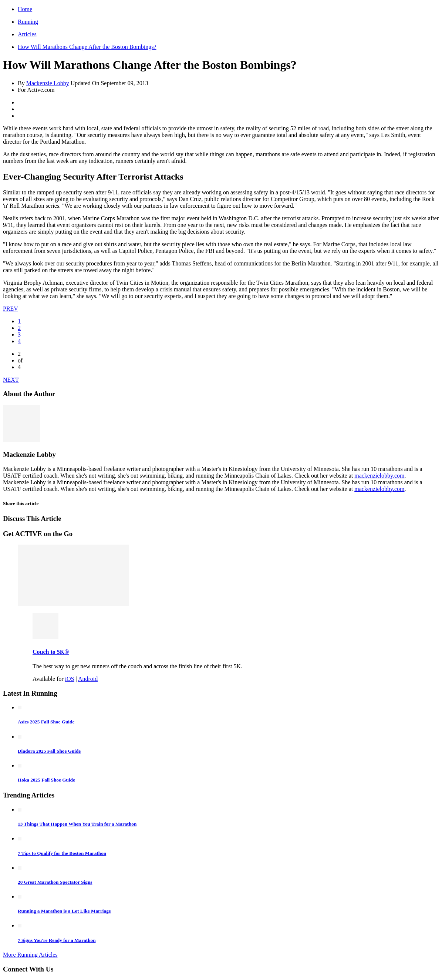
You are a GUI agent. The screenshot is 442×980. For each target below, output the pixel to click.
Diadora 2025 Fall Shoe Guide (49, 751)
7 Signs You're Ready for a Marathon (57, 940)
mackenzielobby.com (379, 476)
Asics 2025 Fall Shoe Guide (46, 722)
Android (88, 679)
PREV (11, 309)
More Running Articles (30, 955)
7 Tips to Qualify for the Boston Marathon (62, 853)
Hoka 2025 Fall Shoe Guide (46, 780)
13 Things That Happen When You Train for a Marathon (77, 824)
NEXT (11, 380)
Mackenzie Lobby (48, 83)
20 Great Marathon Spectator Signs (55, 882)
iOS (70, 679)
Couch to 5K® (51, 652)
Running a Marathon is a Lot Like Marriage (64, 911)
